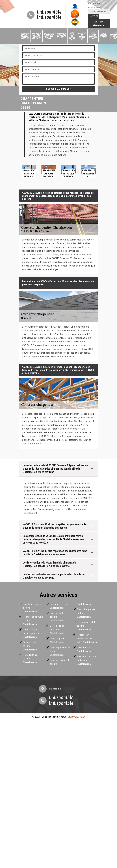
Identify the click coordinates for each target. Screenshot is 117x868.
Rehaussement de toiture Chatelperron (87, 626)
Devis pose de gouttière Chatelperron (57, 630)
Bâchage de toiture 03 (82, 36)
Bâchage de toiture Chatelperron (60, 606)
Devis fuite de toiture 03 (72, 36)
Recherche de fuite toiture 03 (36, 36)
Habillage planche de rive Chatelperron (32, 608)
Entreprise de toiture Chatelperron (30, 646)
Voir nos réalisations (99, 24)
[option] (29, 171)
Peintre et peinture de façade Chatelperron (87, 660)
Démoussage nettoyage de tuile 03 (49, 36)
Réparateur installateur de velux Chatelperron (87, 639)
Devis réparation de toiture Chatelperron (60, 651)
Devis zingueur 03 (103, 36)
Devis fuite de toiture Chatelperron (30, 659)
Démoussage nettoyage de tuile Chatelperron (32, 633)
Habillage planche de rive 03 (25, 36)
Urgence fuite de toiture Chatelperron (59, 617)
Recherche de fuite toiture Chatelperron (33, 621)
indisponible (49, 12)
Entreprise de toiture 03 (62, 36)
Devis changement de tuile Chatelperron (87, 613)
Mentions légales (77, 717)
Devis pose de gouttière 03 (93, 36)
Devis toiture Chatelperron (84, 649)
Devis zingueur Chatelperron (58, 640)
